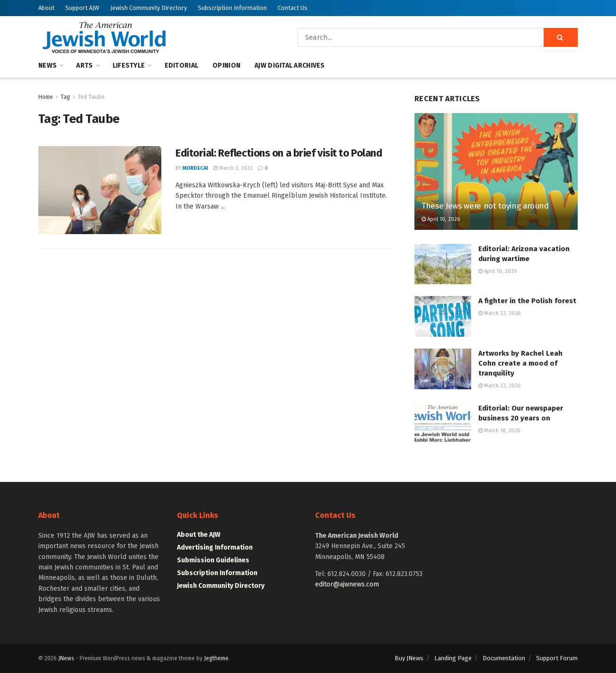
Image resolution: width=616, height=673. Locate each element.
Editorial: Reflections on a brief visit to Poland (279, 153)
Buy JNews (409, 658)
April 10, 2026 (441, 219)
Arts (84, 66)
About (46, 8)
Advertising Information (215, 547)
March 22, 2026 (499, 313)
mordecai (195, 168)
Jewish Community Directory (149, 8)
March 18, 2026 (499, 431)
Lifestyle (129, 66)
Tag (65, 97)
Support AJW (82, 8)
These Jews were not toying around (485, 206)
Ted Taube (91, 97)
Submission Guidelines (213, 560)
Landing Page (453, 658)
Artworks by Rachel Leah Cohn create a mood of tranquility (520, 363)
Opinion (226, 66)
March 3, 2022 (233, 168)
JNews (66, 658)
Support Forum (557, 658)
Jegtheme (216, 658)
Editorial (182, 66)
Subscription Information (232, 8)
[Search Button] (561, 37)
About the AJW (199, 535)
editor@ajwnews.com (347, 584)
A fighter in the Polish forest (527, 301)
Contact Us (293, 8)
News (48, 66)
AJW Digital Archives (290, 66)
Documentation (504, 658)
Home (46, 97)
